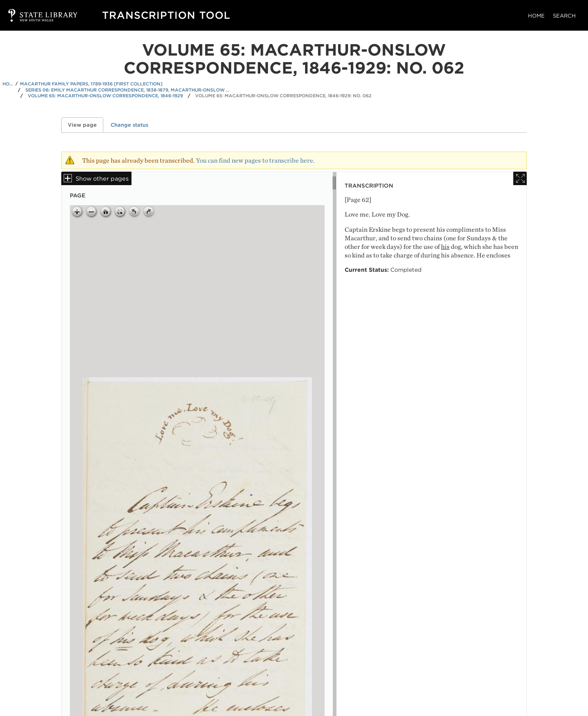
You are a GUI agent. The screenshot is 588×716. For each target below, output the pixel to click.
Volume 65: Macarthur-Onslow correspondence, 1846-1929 (105, 96)
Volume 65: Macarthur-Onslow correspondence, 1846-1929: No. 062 (283, 96)
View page (86, 125)
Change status (129, 125)
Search (564, 16)
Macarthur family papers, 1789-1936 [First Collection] (91, 84)
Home (536, 16)
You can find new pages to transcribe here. (255, 160)
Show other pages (102, 178)
